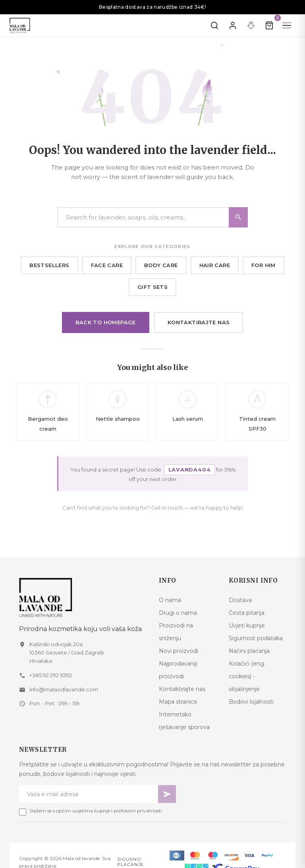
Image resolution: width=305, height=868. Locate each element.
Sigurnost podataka (256, 638)
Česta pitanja (247, 613)
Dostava (240, 600)
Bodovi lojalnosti (251, 702)
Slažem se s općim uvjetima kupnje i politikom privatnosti (96, 811)
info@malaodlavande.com (64, 689)
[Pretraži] (214, 25)
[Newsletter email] (89, 794)
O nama (170, 600)
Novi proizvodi (179, 651)
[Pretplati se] (167, 794)
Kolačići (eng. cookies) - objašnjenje (247, 676)
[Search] (152, 217)
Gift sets (153, 287)
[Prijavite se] (233, 25)
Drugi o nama (178, 613)
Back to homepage (106, 322)
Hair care (215, 265)
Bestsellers (49, 265)
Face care (107, 265)
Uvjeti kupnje (247, 625)
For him (263, 265)
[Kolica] (269, 25)
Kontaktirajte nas (199, 322)
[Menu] (287, 25)
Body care (161, 265)
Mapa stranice (178, 702)
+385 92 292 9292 (51, 675)
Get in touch (167, 508)
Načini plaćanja (249, 651)
